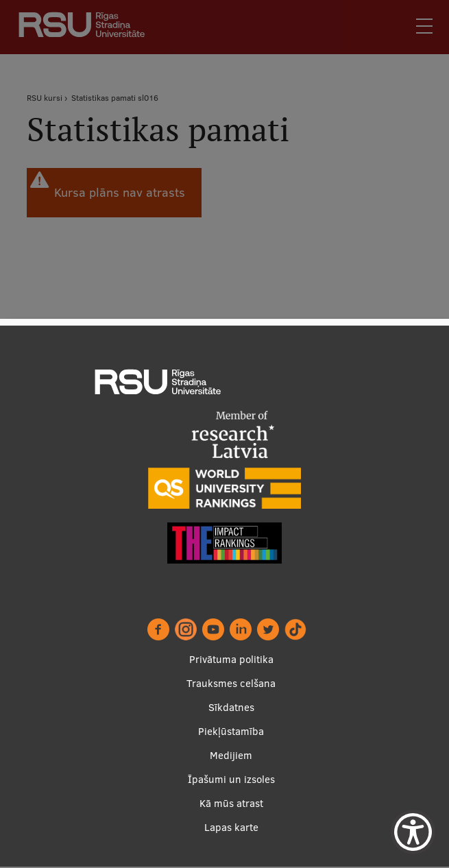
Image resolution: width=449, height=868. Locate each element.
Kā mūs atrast (231, 804)
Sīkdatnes (231, 708)
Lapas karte (231, 828)
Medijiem (231, 756)
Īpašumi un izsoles (231, 780)
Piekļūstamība (231, 732)
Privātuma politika (231, 660)
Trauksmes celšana (231, 684)
